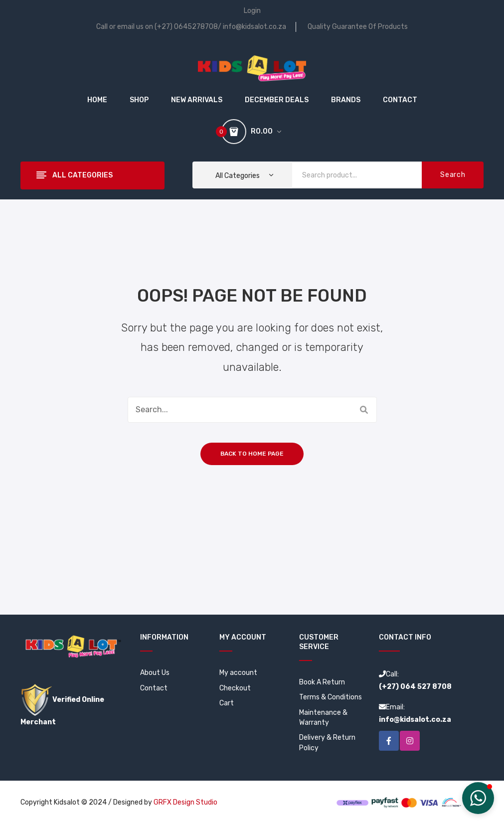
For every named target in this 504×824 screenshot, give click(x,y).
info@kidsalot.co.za (254, 27)
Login (252, 11)
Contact (154, 688)
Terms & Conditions (331, 697)
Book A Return (322, 682)
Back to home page (252, 454)
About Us (155, 673)
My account (238, 673)
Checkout (235, 688)
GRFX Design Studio (185, 802)
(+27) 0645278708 (186, 27)
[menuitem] (97, 100)
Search (453, 175)
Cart (227, 703)
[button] (478, 798)
